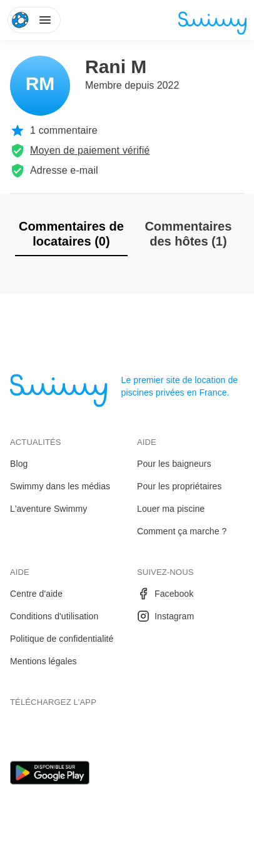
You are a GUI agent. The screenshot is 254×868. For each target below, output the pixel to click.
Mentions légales (43, 661)
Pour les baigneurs (174, 464)
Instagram (165, 616)
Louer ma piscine (171, 509)
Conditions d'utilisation (54, 616)
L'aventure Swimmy (48, 509)
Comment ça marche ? (182, 531)
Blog (19, 464)
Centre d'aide (36, 594)
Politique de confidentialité (62, 639)
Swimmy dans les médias (60, 486)
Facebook (165, 594)
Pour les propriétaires (179, 486)
